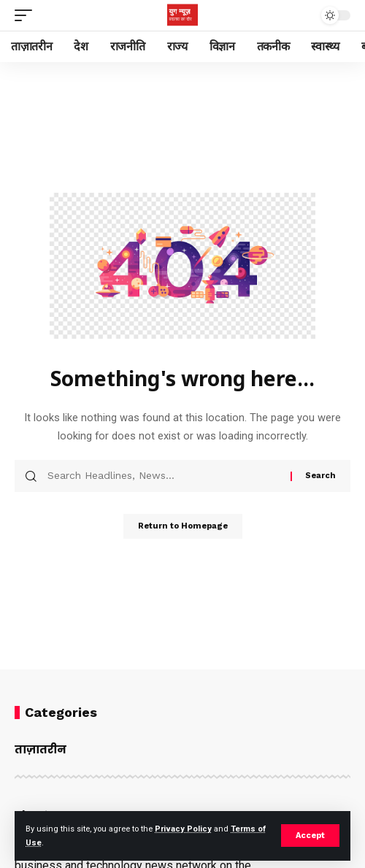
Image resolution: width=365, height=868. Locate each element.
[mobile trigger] (27, 15)
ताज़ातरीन (41, 749)
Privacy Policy (183, 829)
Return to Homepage (183, 526)
